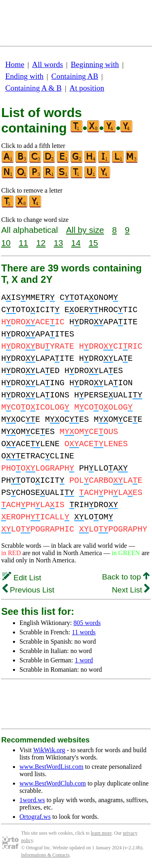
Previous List (28, 590)
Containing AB (75, 76)
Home (15, 64)
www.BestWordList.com (51, 767)
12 (41, 243)
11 (23, 243)
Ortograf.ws (35, 817)
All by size (85, 230)
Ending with (24, 76)
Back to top (126, 577)
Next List (131, 590)
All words (47, 64)
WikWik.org (49, 750)
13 (58, 243)
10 (6, 243)
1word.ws (32, 800)
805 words (87, 623)
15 (93, 243)
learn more (101, 833)
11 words (84, 632)
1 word (84, 660)
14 (76, 243)
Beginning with (95, 64)
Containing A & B (33, 88)
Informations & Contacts (45, 855)
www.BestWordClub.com (53, 783)
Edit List (22, 578)
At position (87, 88)
